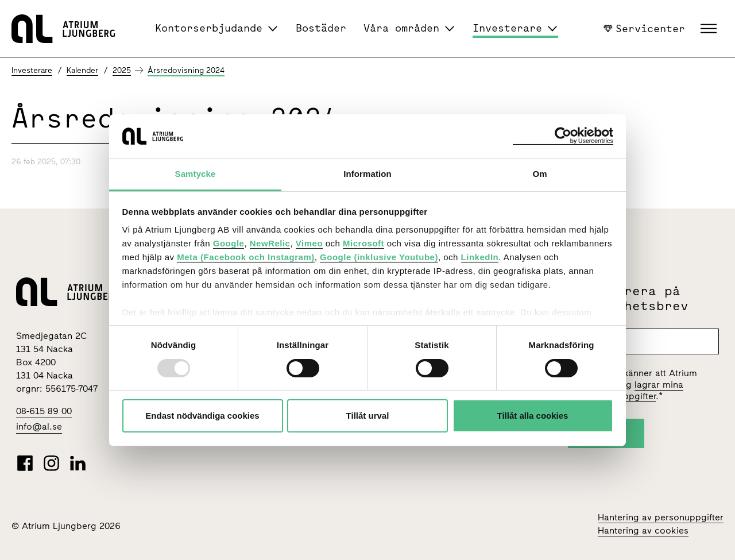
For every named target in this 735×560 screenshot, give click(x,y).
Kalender (82, 70)
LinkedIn (480, 257)
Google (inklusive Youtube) (379, 257)
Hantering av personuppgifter (661, 517)
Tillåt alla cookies (533, 416)
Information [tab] (367, 174)
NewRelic (270, 243)
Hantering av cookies (643, 530)
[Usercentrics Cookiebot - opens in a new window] (563, 136)
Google (229, 243)
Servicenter (644, 28)
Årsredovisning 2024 (186, 70)
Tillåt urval (368, 416)
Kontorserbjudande (209, 28)
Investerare (507, 28)
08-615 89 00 (44, 411)
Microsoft (363, 243)
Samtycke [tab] (196, 174)
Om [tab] (539, 174)
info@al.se (39, 426)
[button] (710, 29)
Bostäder (321, 28)
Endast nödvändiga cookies (202, 416)
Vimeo (309, 243)
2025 (122, 70)
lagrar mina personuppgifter (636, 390)
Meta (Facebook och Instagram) (246, 257)
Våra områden (401, 28)
